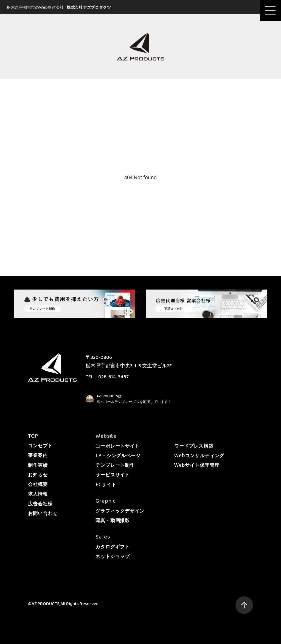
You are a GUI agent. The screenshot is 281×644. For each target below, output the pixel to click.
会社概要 (38, 484)
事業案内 (38, 455)
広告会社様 (40, 504)
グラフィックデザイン (120, 511)
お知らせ (38, 475)
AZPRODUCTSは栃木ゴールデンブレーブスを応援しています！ (134, 399)
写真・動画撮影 (113, 520)
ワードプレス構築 (194, 446)
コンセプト (40, 446)
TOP (33, 436)
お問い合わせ (43, 513)
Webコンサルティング (199, 455)
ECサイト (106, 484)
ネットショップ (113, 556)
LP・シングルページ (118, 455)
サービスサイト (113, 475)
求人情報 (38, 494)
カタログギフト (113, 547)
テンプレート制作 (115, 465)
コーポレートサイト (118, 446)
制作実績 (38, 465)
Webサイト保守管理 (197, 465)
